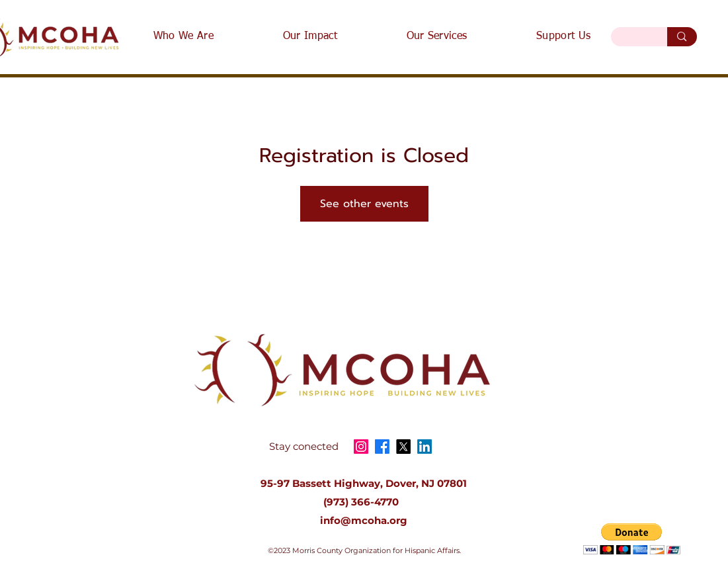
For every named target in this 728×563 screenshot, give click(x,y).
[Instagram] (361, 447)
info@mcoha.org (364, 520)
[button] (632, 539)
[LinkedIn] (425, 447)
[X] (403, 447)
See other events (364, 204)
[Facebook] (382, 447)
